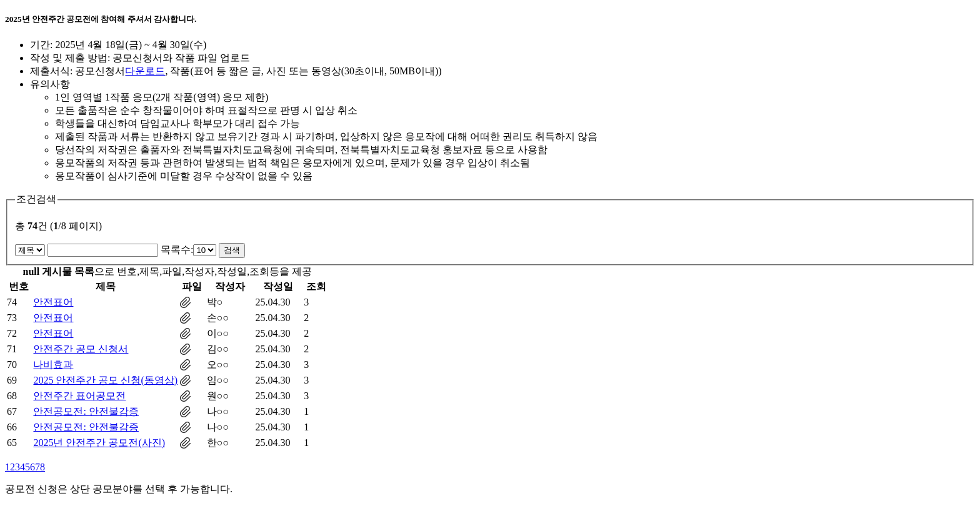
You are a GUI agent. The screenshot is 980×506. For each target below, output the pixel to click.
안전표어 (53, 302)
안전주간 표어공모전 (79, 396)
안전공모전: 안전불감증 (86, 411)
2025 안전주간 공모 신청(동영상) (105, 380)
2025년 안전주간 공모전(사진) (99, 443)
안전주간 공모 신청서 (81, 349)
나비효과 (53, 365)
